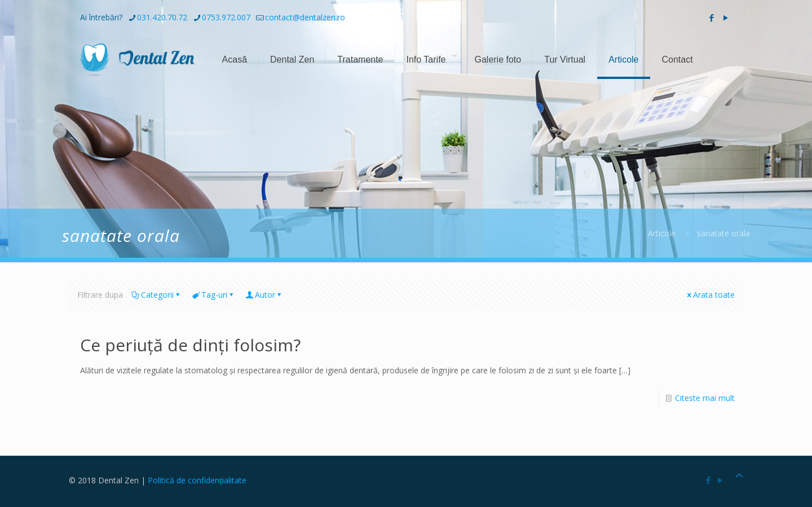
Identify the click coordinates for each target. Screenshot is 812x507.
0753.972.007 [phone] (226, 17)
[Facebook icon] (711, 17)
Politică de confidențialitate (197, 480)
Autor (264, 295)
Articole (662, 233)
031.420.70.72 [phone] (162, 17)
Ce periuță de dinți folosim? (190, 345)
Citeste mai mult (705, 398)
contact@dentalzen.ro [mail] (305, 17)
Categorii (156, 295)
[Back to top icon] (739, 475)
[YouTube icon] (725, 17)
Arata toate (710, 295)
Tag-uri (213, 295)
